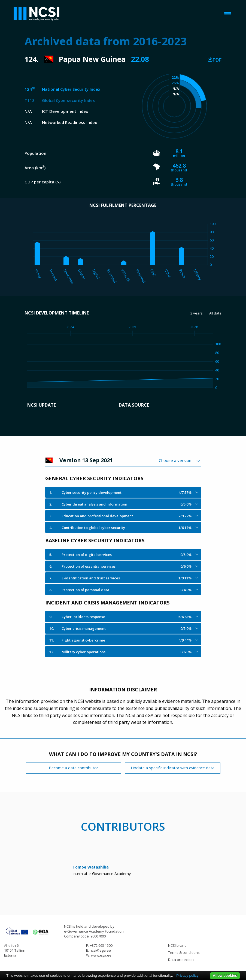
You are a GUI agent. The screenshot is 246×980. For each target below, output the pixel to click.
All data (215, 313)
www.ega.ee (101, 955)
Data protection (181, 960)
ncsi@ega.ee (100, 950)
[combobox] (180, 460)
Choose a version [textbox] (175, 460)
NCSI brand (177, 945)
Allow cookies (225, 976)
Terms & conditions (184, 952)
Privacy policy (187, 976)
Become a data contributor (73, 768)
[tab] (123, 492)
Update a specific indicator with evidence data (173, 768)
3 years (197, 313)
